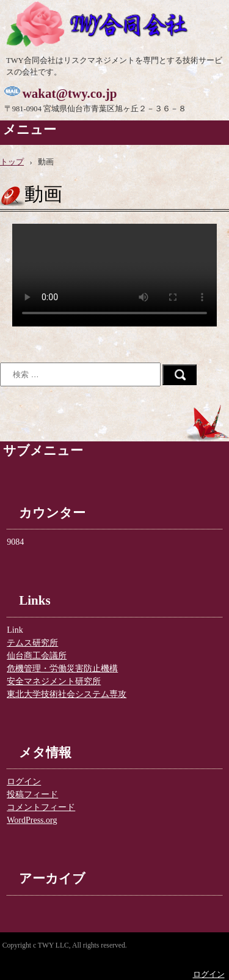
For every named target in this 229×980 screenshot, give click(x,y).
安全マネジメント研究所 (54, 681)
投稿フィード (32, 794)
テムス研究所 (32, 643)
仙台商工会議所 (37, 656)
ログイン (24, 782)
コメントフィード (41, 807)
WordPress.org (32, 820)
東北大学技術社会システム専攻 (67, 694)
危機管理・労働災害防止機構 (62, 669)
